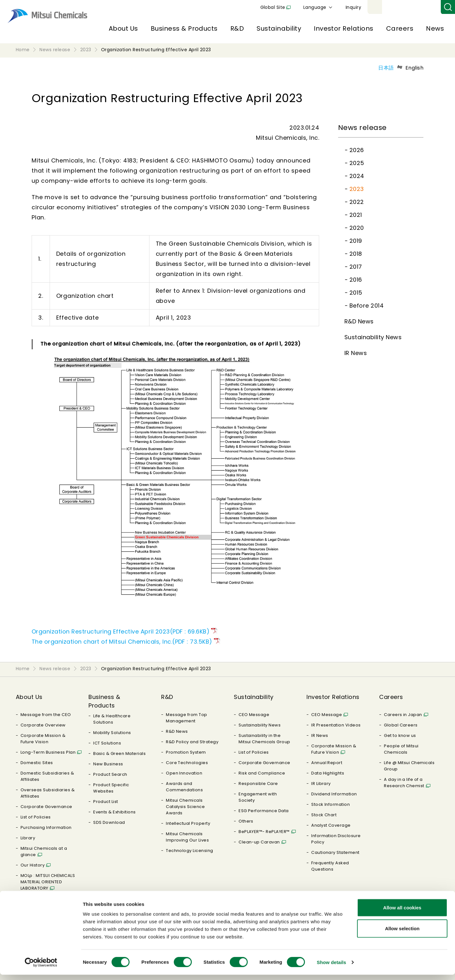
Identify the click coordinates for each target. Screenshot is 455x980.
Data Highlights (328, 773)
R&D (237, 28)
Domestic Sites (37, 763)
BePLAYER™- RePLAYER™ (264, 832)
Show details (332, 968)
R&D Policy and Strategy (192, 742)
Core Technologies (187, 763)
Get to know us (400, 735)
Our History (33, 865)
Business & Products (184, 28)
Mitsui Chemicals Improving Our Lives (187, 837)
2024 (357, 176)
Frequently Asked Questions (330, 866)
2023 (357, 189)
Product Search (110, 774)
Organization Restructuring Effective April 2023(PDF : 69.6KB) (121, 631)
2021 (356, 215)
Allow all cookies (402, 913)
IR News (356, 353)
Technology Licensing (190, 851)
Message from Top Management (187, 718)
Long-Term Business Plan (48, 752)
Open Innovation (184, 773)
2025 (357, 163)
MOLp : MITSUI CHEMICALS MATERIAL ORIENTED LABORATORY (48, 882)
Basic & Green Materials (119, 753)
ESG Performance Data (264, 811)
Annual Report (327, 763)
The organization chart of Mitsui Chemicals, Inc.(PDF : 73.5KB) (122, 642)
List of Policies (36, 817)
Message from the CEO (46, 715)
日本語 (386, 68)
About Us (123, 28)
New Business (108, 764)
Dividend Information (334, 794)
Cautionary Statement (335, 852)
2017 (356, 267)
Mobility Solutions (112, 733)
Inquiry (427, 7)
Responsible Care (258, 784)
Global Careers (401, 725)
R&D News (359, 321)
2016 (356, 280)
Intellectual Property (188, 823)
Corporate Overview (43, 725)
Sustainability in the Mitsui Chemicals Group (264, 739)
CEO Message (254, 715)
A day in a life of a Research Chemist (404, 783)
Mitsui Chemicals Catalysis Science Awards (185, 807)
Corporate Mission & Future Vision (43, 739)
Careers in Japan (403, 715)
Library (28, 838)
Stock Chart (324, 815)
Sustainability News (373, 337)
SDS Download (109, 822)
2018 (356, 254)
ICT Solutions (107, 743)
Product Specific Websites (111, 788)
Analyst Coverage (331, 825)
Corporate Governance (46, 807)
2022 (357, 202)
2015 (356, 293)
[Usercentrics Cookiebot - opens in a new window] (41, 968)
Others (246, 821)
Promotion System (186, 752)
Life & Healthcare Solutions (112, 719)
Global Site (346, 7)
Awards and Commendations (184, 787)
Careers (400, 28)
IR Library (321, 784)
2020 (357, 228)
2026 (357, 150)
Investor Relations (344, 28)
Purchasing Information (46, 827)
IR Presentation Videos (336, 725)
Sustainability (279, 28)
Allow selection (402, 934)
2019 (356, 241)
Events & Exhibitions (115, 812)
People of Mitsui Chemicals (401, 749)
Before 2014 (367, 306)
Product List (106, 802)
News (435, 28)
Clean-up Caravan (259, 842)
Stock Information (331, 804)
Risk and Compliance (262, 773)
